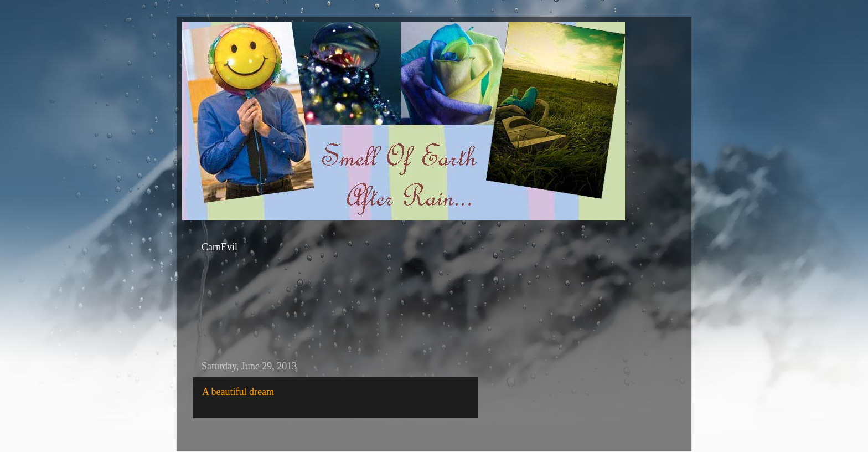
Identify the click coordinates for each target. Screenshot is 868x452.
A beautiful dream (238, 392)
